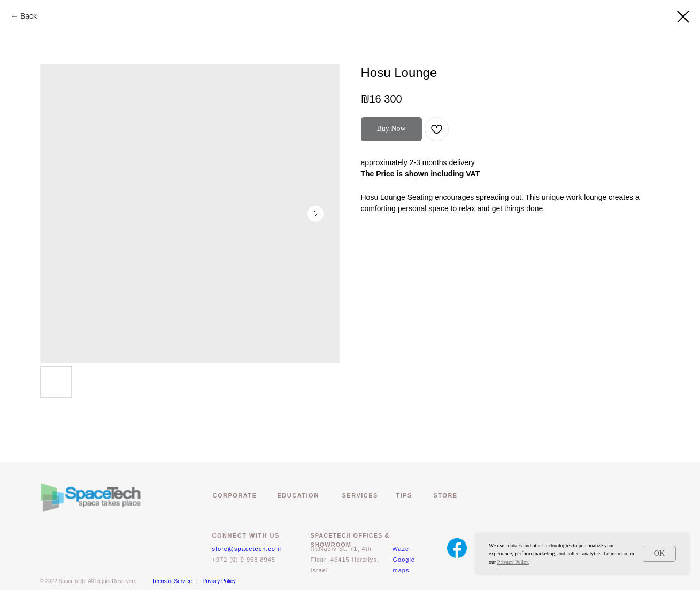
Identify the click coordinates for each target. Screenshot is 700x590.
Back (29, 16)
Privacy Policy (219, 581)
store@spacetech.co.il (247, 549)
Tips (404, 495)
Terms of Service (172, 581)
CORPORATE (235, 495)
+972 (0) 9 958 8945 (244, 560)
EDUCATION (298, 495)
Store (446, 495)
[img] (457, 548)
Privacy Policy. (513, 562)
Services (360, 495)
